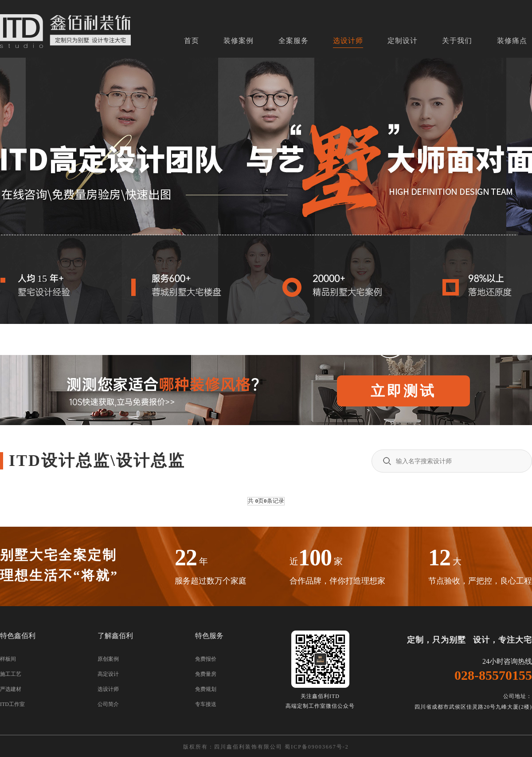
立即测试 (403, 391)
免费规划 (206, 689)
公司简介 (108, 704)
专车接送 (206, 704)
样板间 (8, 659)
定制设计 (403, 41)
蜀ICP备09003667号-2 (317, 747)
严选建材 (11, 689)
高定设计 (108, 674)
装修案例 (239, 41)
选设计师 (348, 41)
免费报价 (206, 659)
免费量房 (206, 674)
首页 (192, 41)
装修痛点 (512, 41)
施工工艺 (11, 674)
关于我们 (457, 41)
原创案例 (108, 659)
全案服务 (293, 41)
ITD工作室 (12, 704)
